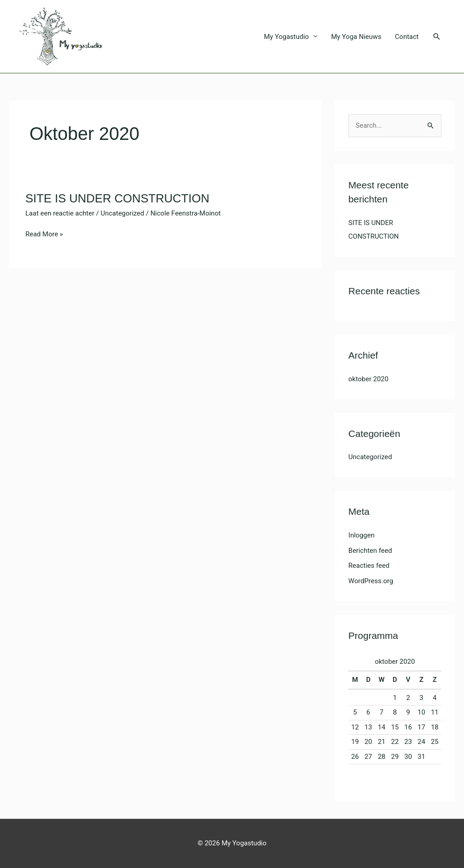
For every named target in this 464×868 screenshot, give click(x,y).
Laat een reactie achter (60, 213)
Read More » (44, 233)
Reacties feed (369, 566)
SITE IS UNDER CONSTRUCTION (117, 198)
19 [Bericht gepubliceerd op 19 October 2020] (355, 742)
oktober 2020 (368, 379)
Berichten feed (370, 551)
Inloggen (362, 535)
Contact (407, 37)
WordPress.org (371, 581)
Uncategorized (122, 213)
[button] (437, 37)
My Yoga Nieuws (356, 37)
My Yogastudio (287, 37)
